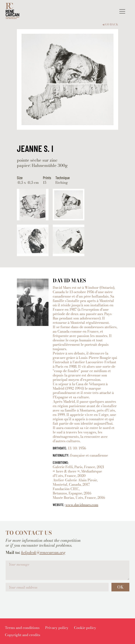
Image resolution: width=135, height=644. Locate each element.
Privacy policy (57, 628)
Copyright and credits (23, 635)
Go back (110, 24)
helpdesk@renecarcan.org (43, 552)
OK (120, 587)
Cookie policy (85, 628)
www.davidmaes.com (82, 505)
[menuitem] (22, 628)
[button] (122, 11)
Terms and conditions (22, 628)
